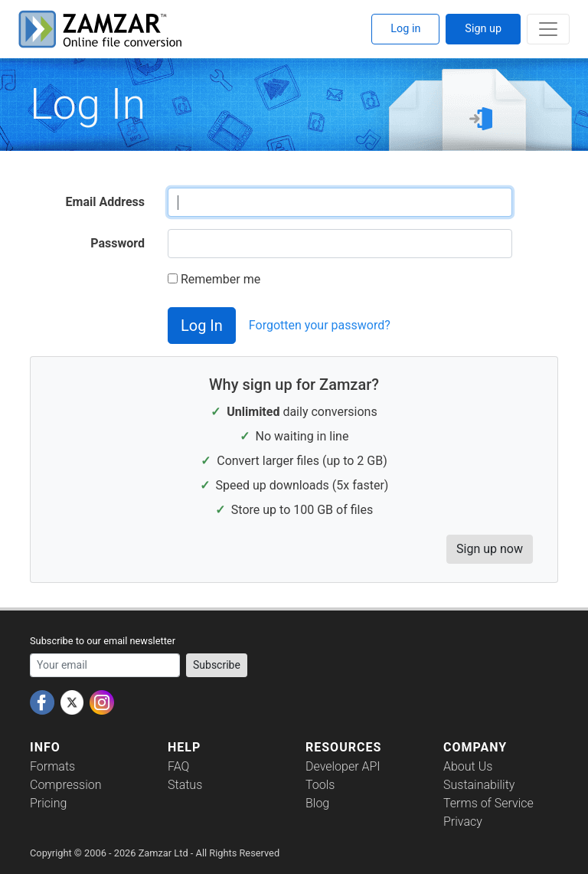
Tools (320, 785)
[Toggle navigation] (548, 29)
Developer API (343, 766)
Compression (65, 785)
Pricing (48, 803)
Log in (405, 29)
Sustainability (479, 785)
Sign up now (490, 549)
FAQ (178, 766)
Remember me (214, 279)
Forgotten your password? (320, 325)
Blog (317, 803)
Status (185, 785)
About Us (468, 766)
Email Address (105, 202)
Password (118, 243)
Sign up (483, 29)
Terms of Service (488, 803)
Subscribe (217, 665)
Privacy (463, 822)
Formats (52, 766)
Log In (202, 326)
